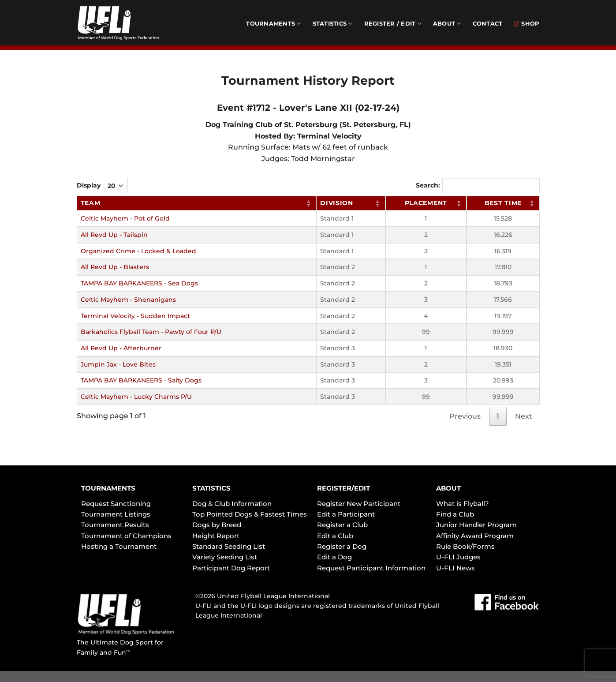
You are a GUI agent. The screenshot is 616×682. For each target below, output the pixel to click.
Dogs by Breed (217, 525)
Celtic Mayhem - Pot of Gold (125, 218)
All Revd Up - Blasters (115, 267)
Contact (488, 24)
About (447, 24)
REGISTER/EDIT (343, 488)
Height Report (216, 536)
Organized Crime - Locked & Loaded (138, 251)
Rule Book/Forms (465, 546)
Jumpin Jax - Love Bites (118, 364)
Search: (478, 185)
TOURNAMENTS (108, 488)
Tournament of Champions (126, 536)
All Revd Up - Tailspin (114, 235)
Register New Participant (359, 504)
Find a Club (455, 514)
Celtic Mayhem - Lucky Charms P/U (136, 397)
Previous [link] (465, 416)
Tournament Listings (116, 514)
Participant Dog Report (231, 568)
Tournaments (273, 24)
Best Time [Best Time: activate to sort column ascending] (503, 203)
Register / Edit (393, 24)
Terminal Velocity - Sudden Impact (135, 316)
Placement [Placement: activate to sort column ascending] (426, 203)
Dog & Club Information (232, 504)
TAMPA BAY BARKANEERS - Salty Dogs (141, 380)
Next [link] (524, 416)
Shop (526, 24)
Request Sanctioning (116, 504)
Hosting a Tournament (119, 546)
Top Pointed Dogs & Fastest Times (250, 514)
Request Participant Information (371, 568)
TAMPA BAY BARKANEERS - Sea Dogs (139, 283)
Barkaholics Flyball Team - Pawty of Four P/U (151, 332)
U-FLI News (455, 568)
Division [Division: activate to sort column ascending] (337, 203)
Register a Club (342, 525)
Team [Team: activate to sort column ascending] (91, 203)
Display (102, 185)
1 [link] (498, 416)
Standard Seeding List (229, 546)
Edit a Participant (346, 514)
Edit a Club (335, 536)
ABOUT (448, 488)
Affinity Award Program (475, 536)
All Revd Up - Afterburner (121, 348)
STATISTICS (211, 488)
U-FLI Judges (458, 557)
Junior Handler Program (476, 525)
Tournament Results (115, 525)
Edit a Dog (334, 557)
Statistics (333, 24)
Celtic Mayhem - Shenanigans (128, 300)
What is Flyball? (463, 504)
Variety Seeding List (225, 557)
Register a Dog (342, 546)
